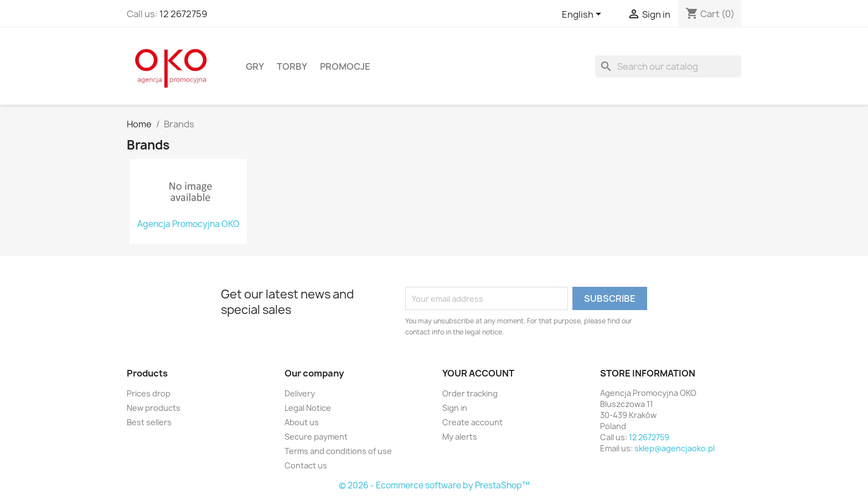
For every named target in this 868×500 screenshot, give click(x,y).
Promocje (345, 66)
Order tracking (470, 393)
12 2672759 (183, 14)
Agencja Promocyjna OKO (188, 224)
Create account (472, 422)
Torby (292, 66)
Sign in (455, 408)
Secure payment (316, 437)
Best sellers (149, 422)
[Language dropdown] (583, 15)
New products (154, 408)
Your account (478, 373)
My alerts (460, 437)
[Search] (668, 66)
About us (302, 422)
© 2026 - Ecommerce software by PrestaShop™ (434, 485)
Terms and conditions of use (338, 451)
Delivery (300, 393)
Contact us (306, 465)
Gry (255, 66)
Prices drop (149, 393)
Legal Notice (308, 408)
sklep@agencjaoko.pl (675, 448)
